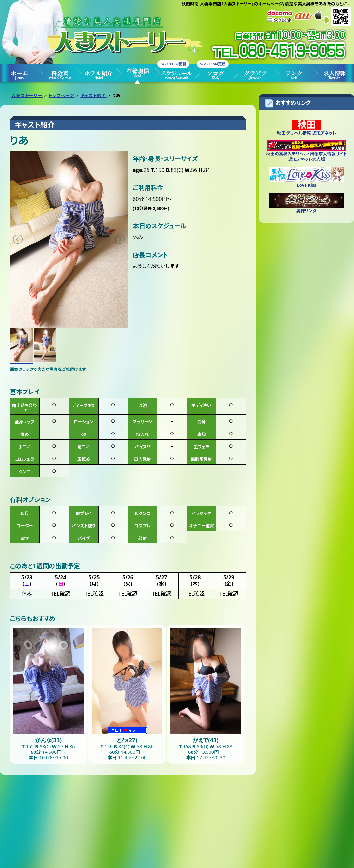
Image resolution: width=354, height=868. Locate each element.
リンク (295, 74)
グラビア (256, 74)
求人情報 (334, 74)
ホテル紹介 (98, 74)
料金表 (59, 74)
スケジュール (177, 74)
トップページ (20, 74)
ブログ (216, 74)
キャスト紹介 (138, 74)
